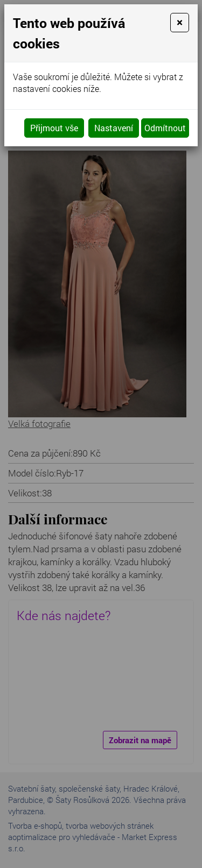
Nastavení (114, 128)
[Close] (180, 23)
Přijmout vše (54, 128)
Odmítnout (165, 128)
